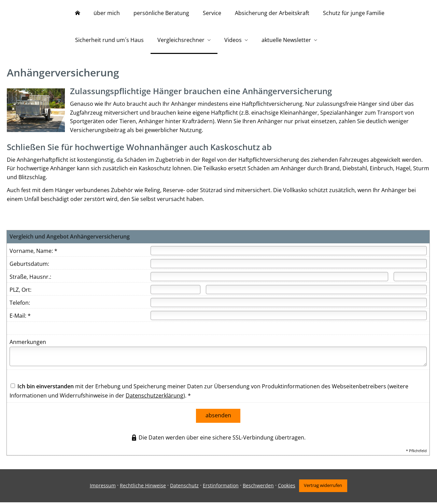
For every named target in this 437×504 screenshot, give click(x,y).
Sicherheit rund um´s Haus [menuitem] (109, 40)
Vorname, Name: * (33, 254)
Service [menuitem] (212, 13)
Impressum (102, 487)
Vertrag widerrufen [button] (324, 487)
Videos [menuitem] (233, 40)
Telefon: (20, 306)
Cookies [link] (286, 487)
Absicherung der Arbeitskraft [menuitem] (272, 13)
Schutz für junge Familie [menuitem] (354, 13)
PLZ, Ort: (20, 293)
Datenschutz (183, 487)
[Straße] (269, 280)
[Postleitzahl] (175, 293)
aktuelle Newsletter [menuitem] (286, 40)
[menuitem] (77, 14)
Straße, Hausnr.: (30, 280)
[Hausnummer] (410, 280)
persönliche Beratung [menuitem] (161, 13)
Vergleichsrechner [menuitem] (181, 40)
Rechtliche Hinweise (142, 487)
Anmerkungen (28, 345)
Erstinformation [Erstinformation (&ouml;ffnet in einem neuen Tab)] (220, 487)
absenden (218, 419)
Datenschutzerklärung (154, 399)
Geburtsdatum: (29, 267)
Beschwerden (257, 487)
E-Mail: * (20, 319)
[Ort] (316, 293)
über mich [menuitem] (107, 13)
